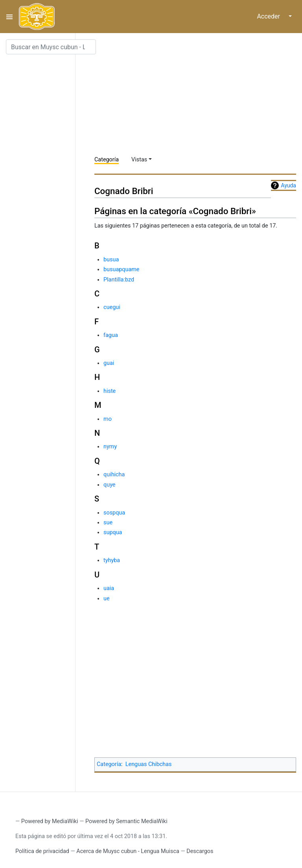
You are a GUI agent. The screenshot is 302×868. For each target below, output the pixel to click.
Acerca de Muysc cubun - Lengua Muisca (128, 851)
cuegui (112, 307)
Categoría (107, 160)
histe (110, 391)
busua (111, 260)
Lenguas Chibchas (149, 764)
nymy (110, 447)
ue (107, 599)
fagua (111, 335)
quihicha (114, 475)
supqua (113, 532)
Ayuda (288, 185)
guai (109, 363)
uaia (109, 588)
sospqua (114, 513)
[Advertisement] (198, 94)
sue (108, 523)
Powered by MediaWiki (50, 821)
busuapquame (121, 269)
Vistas (139, 160)
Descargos (200, 851)
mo (108, 419)
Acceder (268, 16)
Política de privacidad (42, 851)
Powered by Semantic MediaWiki (126, 821)
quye (109, 485)
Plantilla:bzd (119, 280)
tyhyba (112, 560)
